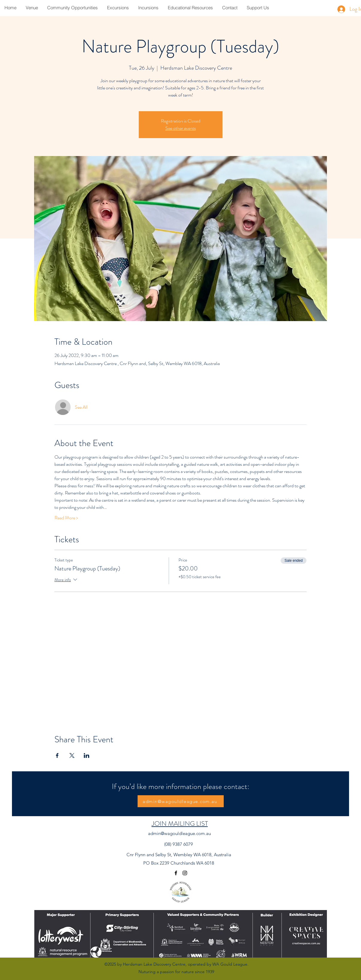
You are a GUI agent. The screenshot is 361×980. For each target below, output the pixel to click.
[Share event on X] (72, 755)
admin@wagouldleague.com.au (179, 833)
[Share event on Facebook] (57, 755)
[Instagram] (185, 873)
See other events (181, 128)
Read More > (66, 518)
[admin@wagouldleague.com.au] (181, 801)
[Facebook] (176, 873)
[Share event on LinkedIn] (87, 755)
